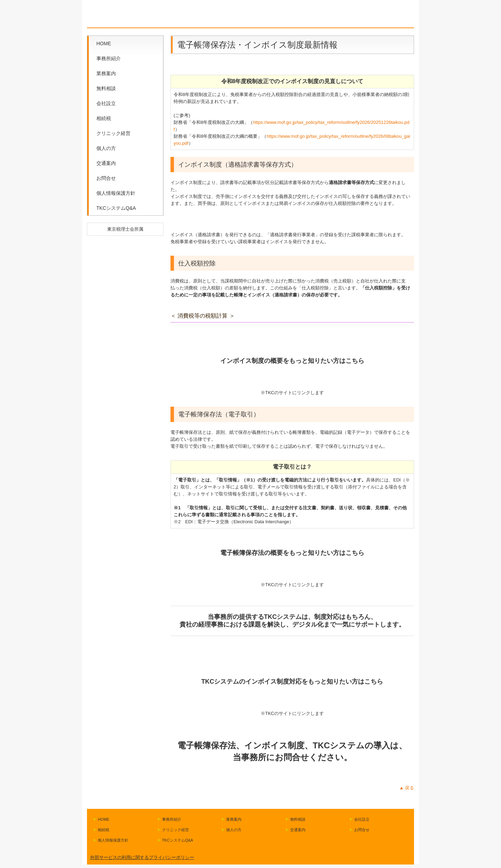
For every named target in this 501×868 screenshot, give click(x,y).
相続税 (104, 118)
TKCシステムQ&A (116, 208)
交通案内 (106, 163)
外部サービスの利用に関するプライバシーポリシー (142, 857)
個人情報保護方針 (116, 193)
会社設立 (106, 103)
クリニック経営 (113, 133)
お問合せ (106, 178)
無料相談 (106, 88)
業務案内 (106, 73)
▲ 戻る (407, 788)
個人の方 (106, 148)
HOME (104, 43)
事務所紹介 (109, 58)
